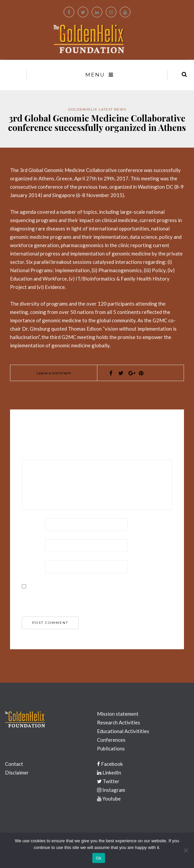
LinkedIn (109, 772)
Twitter (108, 781)
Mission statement (118, 714)
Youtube (109, 799)
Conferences (111, 740)
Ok (99, 858)
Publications (111, 748)
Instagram (111, 790)
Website (32, 566)
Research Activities (119, 722)
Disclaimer (17, 772)
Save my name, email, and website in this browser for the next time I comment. (93, 598)
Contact (14, 764)
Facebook (110, 764)
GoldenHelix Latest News (97, 109)
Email (29, 545)
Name (29, 524)
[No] (186, 850)
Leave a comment (54, 373)
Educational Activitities (123, 731)
